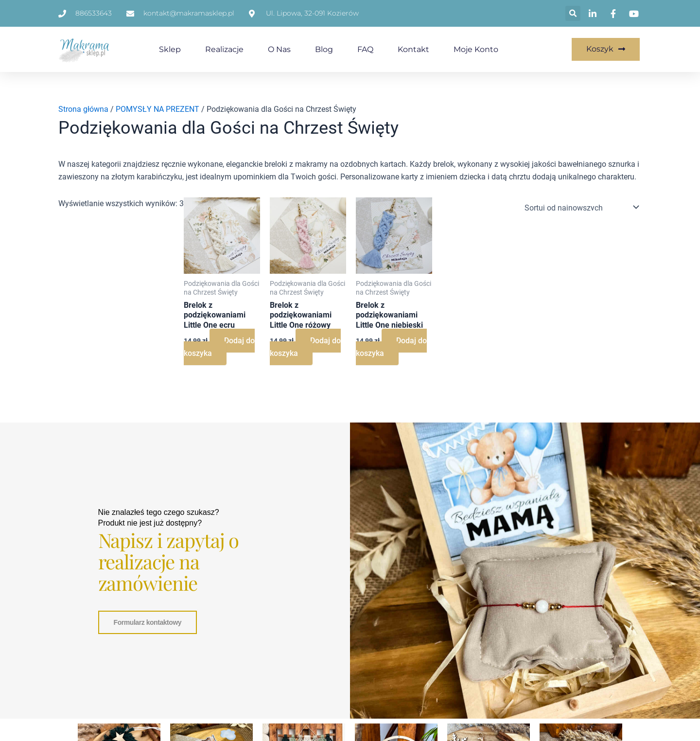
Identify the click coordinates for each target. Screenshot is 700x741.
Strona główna (83, 109)
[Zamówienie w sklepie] (580, 207)
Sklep (170, 49)
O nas (279, 49)
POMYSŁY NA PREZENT (157, 109)
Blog (324, 49)
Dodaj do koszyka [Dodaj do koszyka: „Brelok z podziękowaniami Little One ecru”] (219, 347)
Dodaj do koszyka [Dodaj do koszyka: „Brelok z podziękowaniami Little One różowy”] (305, 347)
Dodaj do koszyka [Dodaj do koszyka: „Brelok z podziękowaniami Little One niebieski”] (391, 347)
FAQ (365, 49)
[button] (573, 13)
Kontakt (413, 49)
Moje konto (476, 49)
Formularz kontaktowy (148, 621)
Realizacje (224, 49)
